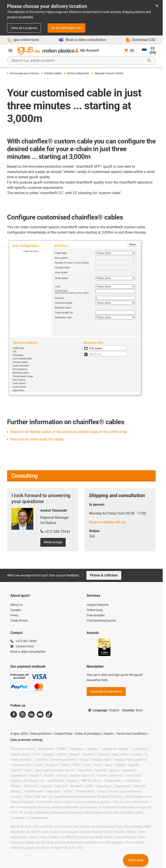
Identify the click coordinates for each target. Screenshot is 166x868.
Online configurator (77, 73)
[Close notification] (157, 6)
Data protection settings (27, 740)
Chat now (136, 860)
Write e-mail (53, 542)
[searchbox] (78, 61)
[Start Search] (149, 61)
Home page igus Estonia (23, 73)
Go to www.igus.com (66, 28)
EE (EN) (149, 50)
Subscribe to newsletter (106, 691)
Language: (104, 710)
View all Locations (24, 28)
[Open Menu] (10, 50)
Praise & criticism (104, 575)
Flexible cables (51, 73)
